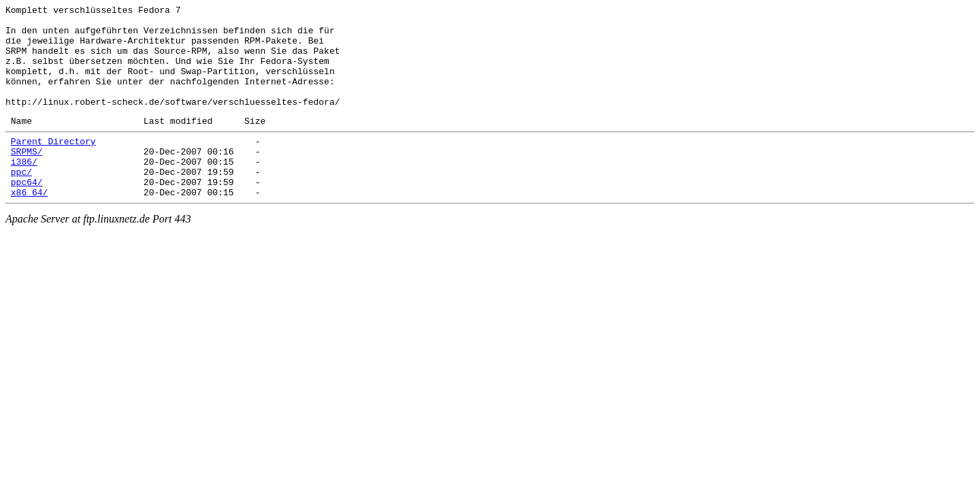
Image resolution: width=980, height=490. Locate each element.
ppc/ (21, 202)
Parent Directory (53, 165)
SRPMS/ (27, 178)
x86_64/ (30, 227)
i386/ (24, 190)
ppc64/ (27, 214)
